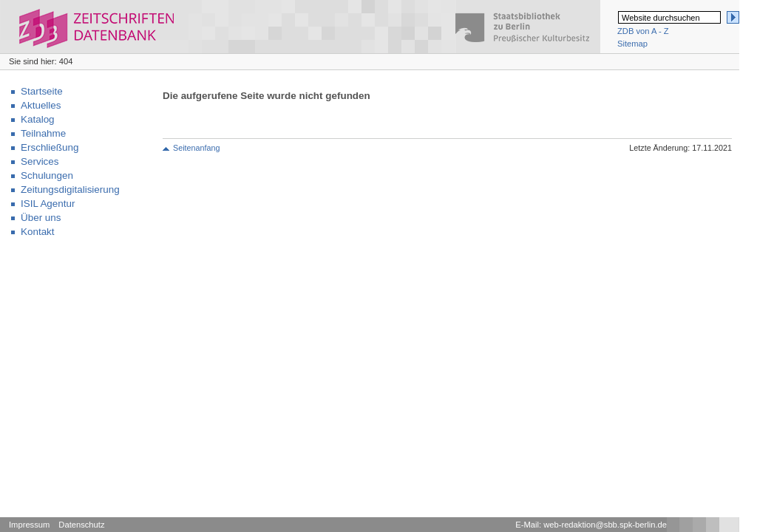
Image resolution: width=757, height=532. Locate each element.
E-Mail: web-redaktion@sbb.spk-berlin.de (591, 525)
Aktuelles (41, 105)
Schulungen (47, 175)
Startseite (42, 91)
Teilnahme (43, 133)
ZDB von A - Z (643, 31)
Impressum (29, 525)
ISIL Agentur (48, 204)
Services (40, 161)
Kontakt (38, 232)
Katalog (38, 119)
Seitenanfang (196, 148)
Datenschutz (81, 525)
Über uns (41, 218)
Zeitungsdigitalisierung (70, 190)
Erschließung (50, 147)
